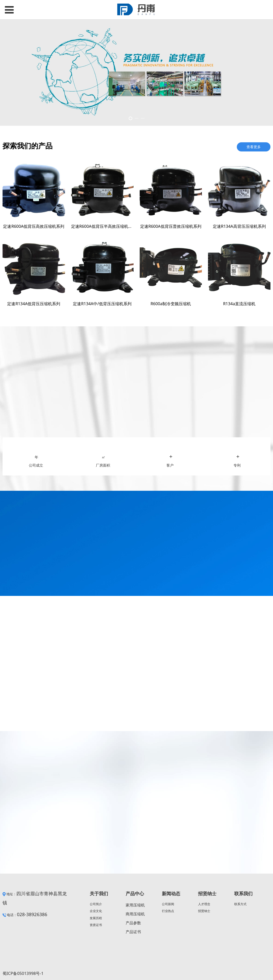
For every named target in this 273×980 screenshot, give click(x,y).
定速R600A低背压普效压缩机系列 (171, 226)
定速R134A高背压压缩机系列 (239, 226)
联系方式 (240, 904)
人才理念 (204, 904)
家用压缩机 (135, 905)
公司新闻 (168, 904)
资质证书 (96, 925)
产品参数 (133, 923)
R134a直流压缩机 (239, 304)
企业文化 (96, 911)
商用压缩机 (135, 914)
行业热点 (168, 911)
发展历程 (96, 918)
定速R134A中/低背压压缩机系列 (102, 304)
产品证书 (133, 932)
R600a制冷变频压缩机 (171, 304)
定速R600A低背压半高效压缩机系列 (104, 226)
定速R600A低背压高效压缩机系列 (34, 226)
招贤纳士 (204, 911)
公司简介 (96, 904)
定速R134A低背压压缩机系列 (34, 304)
